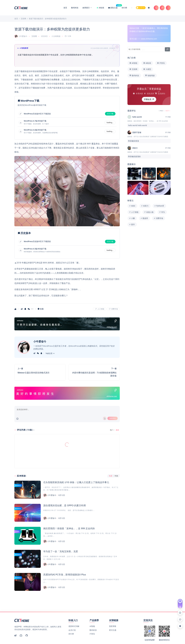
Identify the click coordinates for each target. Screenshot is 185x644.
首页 (65, 8)
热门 (112, 430)
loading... (110, 123)
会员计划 (72, 616)
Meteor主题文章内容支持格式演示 (34, 373)
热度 (111, 476)
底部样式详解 (74, 612)
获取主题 (114, 8)
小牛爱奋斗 (21, 36)
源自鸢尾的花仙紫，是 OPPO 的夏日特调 (64, 505)
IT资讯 (17, 532)
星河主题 (113, 616)
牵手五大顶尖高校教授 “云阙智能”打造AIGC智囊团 (151, 137)
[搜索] (167, 49)
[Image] (67, 191)
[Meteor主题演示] (21, 7)
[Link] (67, 324)
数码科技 (75, 8)
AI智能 (92, 612)
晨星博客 (113, 612)
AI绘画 (100, 8)
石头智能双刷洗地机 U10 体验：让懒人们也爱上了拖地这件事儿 (76, 482)
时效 (116, 476)
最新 (117, 430)
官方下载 (110, 114)
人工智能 (100, 309)
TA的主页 (50, 353)
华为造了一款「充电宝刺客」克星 (61, 551)
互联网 (34, 36)
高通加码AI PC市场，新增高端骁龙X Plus (65, 574)
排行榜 (124, 8)
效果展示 (87, 8)
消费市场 (113, 309)
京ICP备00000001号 (141, 637)
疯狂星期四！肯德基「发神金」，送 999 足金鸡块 (69, 528)
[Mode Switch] (149, 8)
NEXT (168, 111)
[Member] (141, 8)
